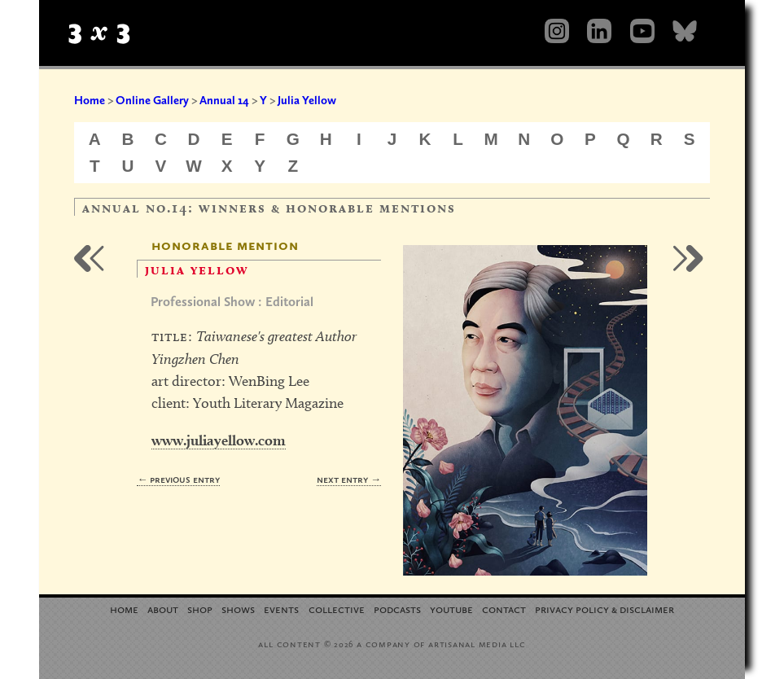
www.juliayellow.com (219, 440)
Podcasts (397, 609)
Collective (337, 609)
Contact (504, 609)
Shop (200, 609)
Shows (238, 609)
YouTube (451, 609)
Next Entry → (349, 479)
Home (90, 100)
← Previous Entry (178, 479)
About (163, 609)
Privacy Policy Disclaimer (604, 609)
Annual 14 (224, 100)
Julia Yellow (307, 100)
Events (281, 609)
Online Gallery (152, 100)
